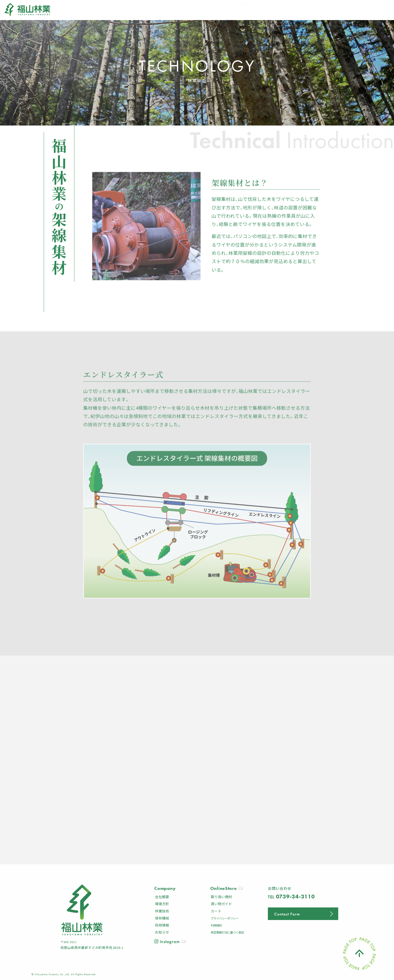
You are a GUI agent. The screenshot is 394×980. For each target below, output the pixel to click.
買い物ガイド (221, 904)
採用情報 (162, 925)
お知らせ (162, 932)
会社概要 (162, 897)
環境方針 (162, 904)
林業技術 (162, 911)
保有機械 (162, 918)
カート (216, 911)
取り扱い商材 (221, 897)
